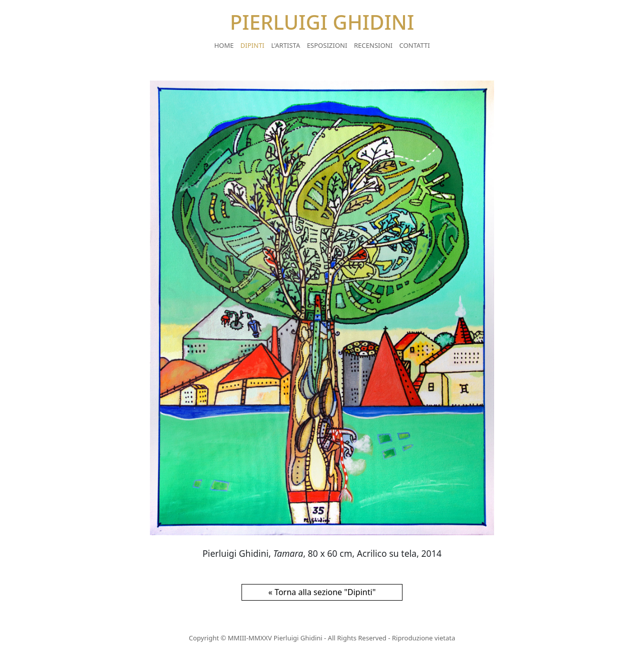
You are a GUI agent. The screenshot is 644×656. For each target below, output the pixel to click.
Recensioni (374, 45)
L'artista (286, 45)
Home (224, 45)
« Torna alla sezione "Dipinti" (322, 592)
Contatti (415, 45)
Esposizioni (327, 45)
